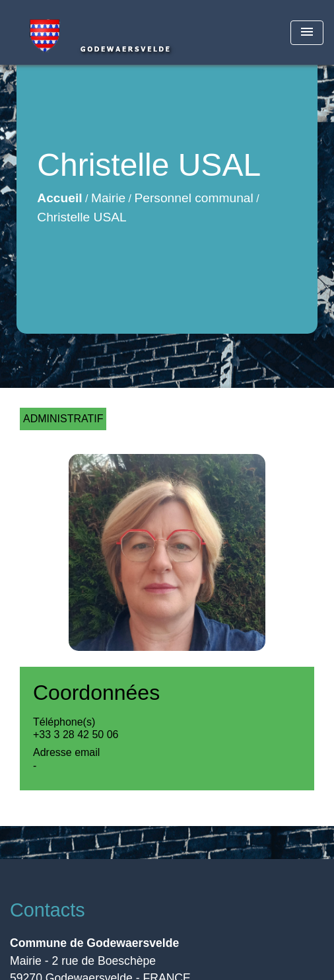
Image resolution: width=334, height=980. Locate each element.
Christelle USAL (82, 217)
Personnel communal (194, 198)
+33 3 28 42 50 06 (76, 735)
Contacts (48, 910)
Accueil (59, 198)
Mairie (108, 198)
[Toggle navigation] (307, 33)
